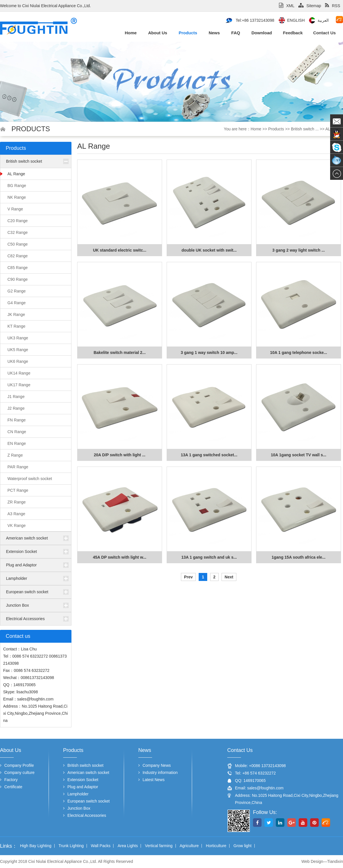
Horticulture (216, 846)
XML (287, 6)
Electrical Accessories (25, 619)
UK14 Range (19, 373)
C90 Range (18, 279)
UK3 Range (18, 338)
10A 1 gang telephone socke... (299, 353)
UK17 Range (19, 385)
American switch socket (27, 538)
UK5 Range (18, 350)
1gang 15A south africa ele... (299, 557)
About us (157, 33)
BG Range (17, 186)
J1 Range (16, 397)
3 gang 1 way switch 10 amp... (209, 353)
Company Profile (17, 765)
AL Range (16, 174)
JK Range (16, 314)
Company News (155, 765)
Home (131, 33)
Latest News (151, 780)
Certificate (11, 787)
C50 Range (18, 244)
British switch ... (305, 129)
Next (229, 577)
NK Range (17, 197)
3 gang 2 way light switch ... (299, 250)
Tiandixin (335, 861)
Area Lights (128, 846)
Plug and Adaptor (21, 565)
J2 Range (16, 408)
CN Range (17, 432)
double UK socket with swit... (209, 250)
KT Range (16, 326)
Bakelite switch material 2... (119, 353)
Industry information (158, 773)
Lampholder (17, 578)
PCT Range (18, 490)
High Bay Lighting (36, 846)
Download (252, 33)
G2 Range (17, 291)
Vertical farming (159, 846)
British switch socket (24, 161)
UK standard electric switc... (120, 250)
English (296, 20)
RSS (333, 6)
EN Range (17, 443)
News (212, 33)
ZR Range (17, 502)
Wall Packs (101, 846)
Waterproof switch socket (30, 479)
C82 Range (18, 256)
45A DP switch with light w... (120, 557)
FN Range (17, 420)
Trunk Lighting (71, 846)
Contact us (303, 33)
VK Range (17, 525)
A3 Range (16, 514)
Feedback (279, 33)
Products (186, 33)
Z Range (15, 455)
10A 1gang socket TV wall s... (299, 455)
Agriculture (189, 846)
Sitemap (310, 6)
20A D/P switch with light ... (119, 455)
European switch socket (27, 592)
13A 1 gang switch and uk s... (209, 557)
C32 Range (18, 232)
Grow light (243, 846)
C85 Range (18, 268)
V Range (15, 209)
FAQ (232, 33)
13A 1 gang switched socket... (209, 455)
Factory (9, 780)
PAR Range (18, 467)
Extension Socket (21, 552)
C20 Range (18, 221)
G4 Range (17, 303)
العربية (323, 20)
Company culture (17, 773)
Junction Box (17, 605)
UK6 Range (18, 361)
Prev (188, 577)
